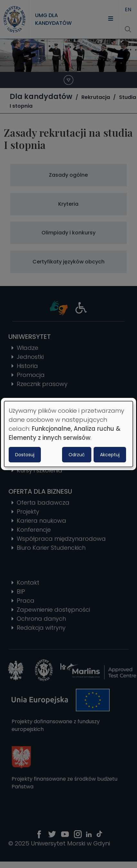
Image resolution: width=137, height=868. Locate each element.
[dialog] (68, 434)
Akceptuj (110, 455)
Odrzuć (77, 455)
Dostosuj (25, 455)
